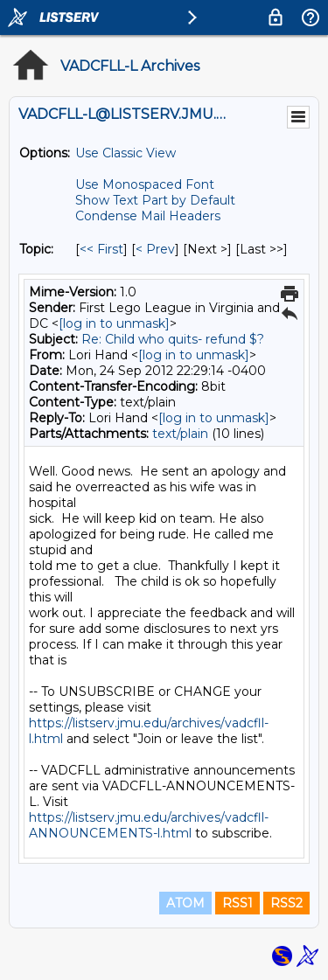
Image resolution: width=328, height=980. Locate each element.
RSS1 (237, 903)
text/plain (180, 434)
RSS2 (286, 903)
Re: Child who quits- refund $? (173, 339)
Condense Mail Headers (148, 216)
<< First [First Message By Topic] (101, 249)
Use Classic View (126, 153)
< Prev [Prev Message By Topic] (155, 249)
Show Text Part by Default (155, 200)
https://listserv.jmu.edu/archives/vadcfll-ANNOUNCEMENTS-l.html (149, 825)
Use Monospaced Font (145, 184)
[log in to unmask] (114, 323)
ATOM (185, 903)
